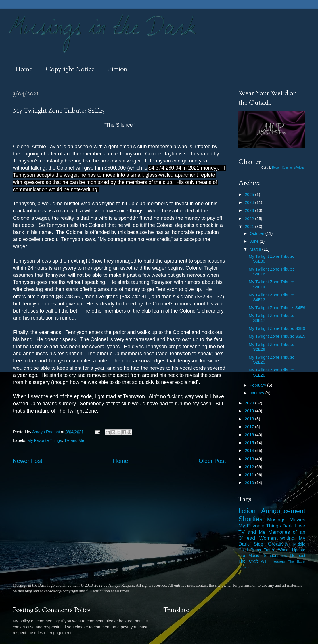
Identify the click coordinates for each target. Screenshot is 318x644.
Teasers (278, 561)
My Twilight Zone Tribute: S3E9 (277, 328)
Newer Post (28, 461)
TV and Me (74, 440)
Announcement (283, 511)
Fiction (118, 70)
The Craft (248, 561)
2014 (250, 451)
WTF (265, 561)
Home (24, 70)
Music (254, 556)
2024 (250, 202)
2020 (250, 403)
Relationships (275, 556)
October (258, 233)
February (259, 385)
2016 (250, 435)
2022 (250, 219)
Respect (298, 556)
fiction (247, 511)
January (258, 393)
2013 (250, 459)
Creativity (278, 544)
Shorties (251, 519)
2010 (250, 483)
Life (242, 556)
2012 (250, 467)
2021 (250, 227)
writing (287, 538)
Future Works (276, 550)
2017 (250, 427)
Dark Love (294, 526)
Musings (276, 520)
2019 (250, 411)
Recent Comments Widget (289, 168)
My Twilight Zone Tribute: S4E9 (277, 308)
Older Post (212, 461)
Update (299, 550)
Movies (297, 520)
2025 (250, 195)
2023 (250, 210)
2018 (250, 419)
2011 (250, 475)
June (255, 241)
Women (268, 538)
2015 (250, 443)
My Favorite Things (45, 440)
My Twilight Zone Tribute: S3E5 (277, 336)
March (256, 249)
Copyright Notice (70, 70)
